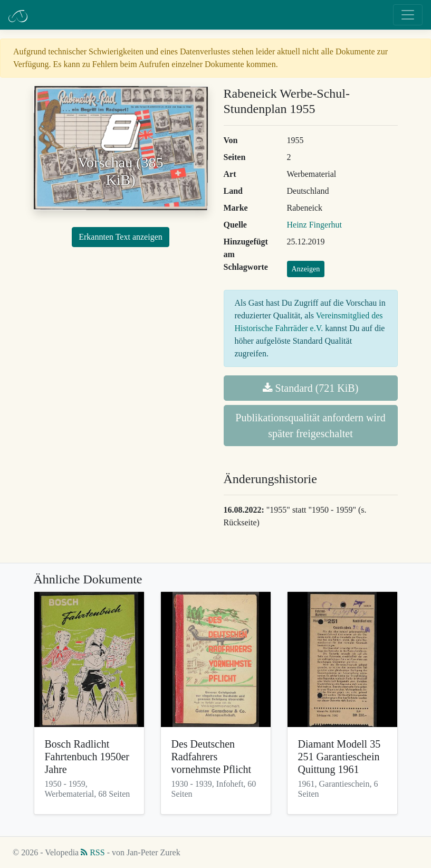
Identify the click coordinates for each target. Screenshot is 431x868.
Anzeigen (306, 269)
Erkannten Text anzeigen (121, 237)
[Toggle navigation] (408, 15)
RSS (93, 852)
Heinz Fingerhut (314, 225)
